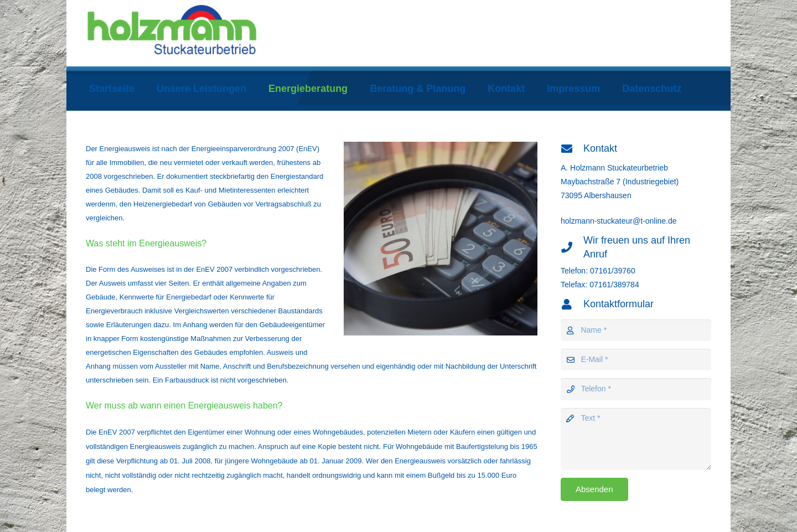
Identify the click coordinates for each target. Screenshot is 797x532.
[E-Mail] (636, 360)
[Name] (636, 330)
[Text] (636, 439)
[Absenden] (594, 489)
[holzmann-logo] (223, 33)
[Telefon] (636, 389)
